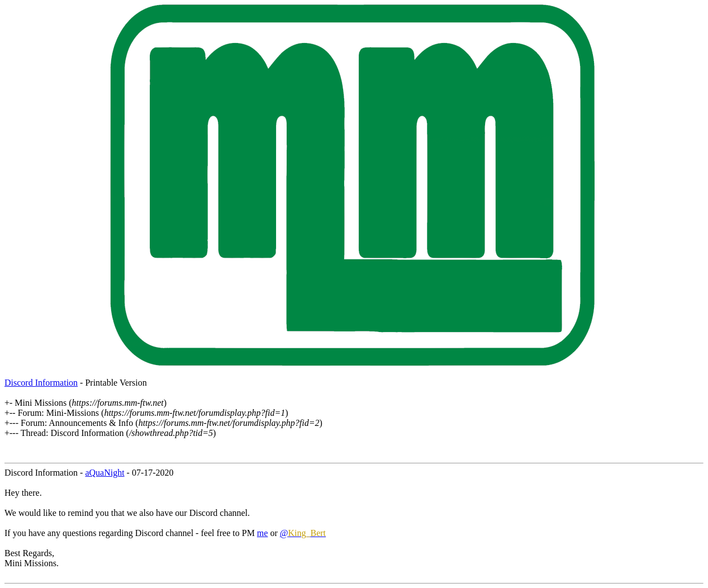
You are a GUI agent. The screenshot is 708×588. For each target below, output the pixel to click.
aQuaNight (104, 473)
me (263, 533)
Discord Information (41, 383)
